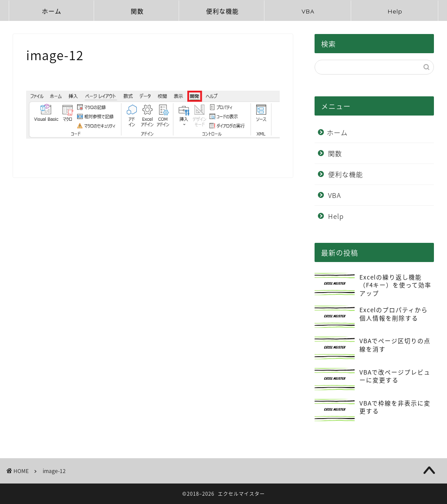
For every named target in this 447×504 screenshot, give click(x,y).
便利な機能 (222, 11)
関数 (137, 11)
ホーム (52, 11)
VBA (308, 11)
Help (395, 11)
